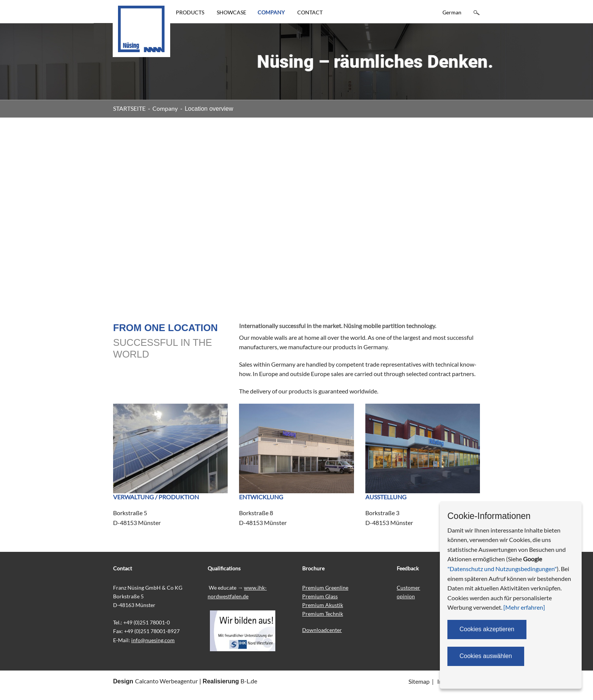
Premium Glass (320, 596)
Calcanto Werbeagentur (166, 681)
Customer (408, 588)
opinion (406, 596)
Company (165, 108)
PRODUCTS (190, 12)
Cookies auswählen (486, 656)
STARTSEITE (129, 108)
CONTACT (310, 12)
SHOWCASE (231, 12)
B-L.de (249, 681)
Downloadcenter (322, 630)
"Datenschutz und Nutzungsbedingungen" (502, 569)
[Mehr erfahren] (524, 607)
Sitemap (419, 681)
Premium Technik (323, 614)
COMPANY (271, 12)
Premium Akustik (323, 605)
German (452, 12)
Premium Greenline (325, 588)
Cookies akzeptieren (487, 629)
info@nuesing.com (153, 640)
